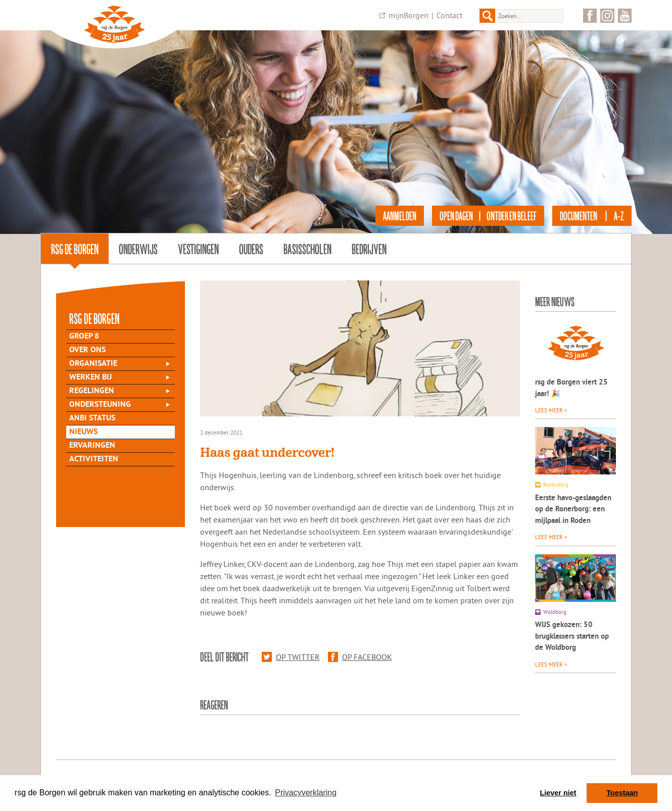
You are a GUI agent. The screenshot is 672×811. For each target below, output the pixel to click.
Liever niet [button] (558, 793)
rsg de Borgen (75, 249)
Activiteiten (94, 459)
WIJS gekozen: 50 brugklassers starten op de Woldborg (572, 637)
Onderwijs (138, 249)
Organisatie (93, 364)
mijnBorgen (409, 15)
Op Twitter (291, 657)
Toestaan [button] (622, 793)
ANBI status (92, 418)
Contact (449, 15)
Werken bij (90, 377)
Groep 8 (84, 337)
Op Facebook (360, 657)
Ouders (251, 249)
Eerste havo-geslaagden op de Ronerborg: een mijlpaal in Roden (573, 510)
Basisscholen (307, 249)
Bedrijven (369, 249)
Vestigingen (198, 249)
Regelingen (92, 391)
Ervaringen (92, 446)
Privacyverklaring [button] (306, 793)
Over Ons (87, 350)
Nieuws (83, 432)
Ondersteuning (100, 405)
